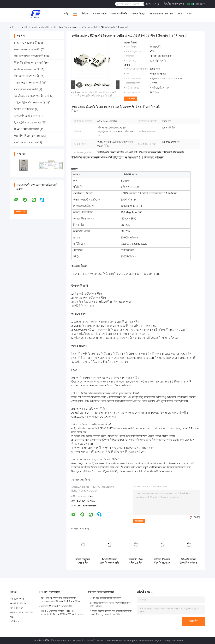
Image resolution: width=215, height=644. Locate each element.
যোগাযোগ (131, 99)
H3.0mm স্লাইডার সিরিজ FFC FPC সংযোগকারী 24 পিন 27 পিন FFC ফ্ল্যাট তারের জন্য (62, 613)
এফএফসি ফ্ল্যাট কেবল (26, 116)
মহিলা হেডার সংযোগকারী (28, 83)
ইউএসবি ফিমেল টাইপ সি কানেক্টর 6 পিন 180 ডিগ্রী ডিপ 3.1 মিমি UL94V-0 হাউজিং (188, 561)
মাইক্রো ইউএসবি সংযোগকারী (30, 103)
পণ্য (75, 14)
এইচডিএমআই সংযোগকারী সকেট (32, 96)
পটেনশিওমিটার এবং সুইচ (27, 136)
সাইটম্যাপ (15, 621)
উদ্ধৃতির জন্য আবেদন (174, 4)
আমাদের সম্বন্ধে (100, 14)
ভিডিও (85, 14)
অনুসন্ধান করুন (151, 4)
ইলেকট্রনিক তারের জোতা (28, 123)
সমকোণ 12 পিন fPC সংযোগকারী (56, 606)
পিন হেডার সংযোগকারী (27, 76)
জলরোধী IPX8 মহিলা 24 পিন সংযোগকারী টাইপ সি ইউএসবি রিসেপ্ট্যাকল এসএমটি (136, 561)
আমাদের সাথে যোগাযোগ (161, 14)
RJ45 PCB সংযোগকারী (27, 129)
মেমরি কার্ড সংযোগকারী (27, 69)
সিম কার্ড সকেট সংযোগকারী (29, 56)
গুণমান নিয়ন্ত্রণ (138, 14)
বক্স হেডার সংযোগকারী (26, 89)
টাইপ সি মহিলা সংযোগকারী (36, 27)
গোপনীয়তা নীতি (42, 641)
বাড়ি (66, 14)
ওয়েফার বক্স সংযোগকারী (27, 49)
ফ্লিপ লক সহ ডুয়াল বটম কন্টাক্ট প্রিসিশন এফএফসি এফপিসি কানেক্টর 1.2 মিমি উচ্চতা (61, 600)
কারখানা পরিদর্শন (119, 14)
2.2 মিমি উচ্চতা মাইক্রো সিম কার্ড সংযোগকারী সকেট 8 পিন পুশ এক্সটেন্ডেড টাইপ (111, 613)
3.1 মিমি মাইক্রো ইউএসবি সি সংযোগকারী (154, 472)
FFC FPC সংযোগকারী (26, 43)
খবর (180, 14)
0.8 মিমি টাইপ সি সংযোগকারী (120, 472)
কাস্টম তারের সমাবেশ (25, 143)
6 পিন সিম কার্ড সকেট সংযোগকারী (105, 598)
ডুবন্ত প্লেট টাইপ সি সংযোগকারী (91, 472)
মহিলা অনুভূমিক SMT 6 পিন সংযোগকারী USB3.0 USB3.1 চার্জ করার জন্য (83, 561)
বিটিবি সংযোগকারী (24, 109)
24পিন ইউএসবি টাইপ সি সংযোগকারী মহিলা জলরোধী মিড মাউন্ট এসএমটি (109, 561)
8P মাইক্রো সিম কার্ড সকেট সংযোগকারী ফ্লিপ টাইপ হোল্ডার (110, 605)
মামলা (189, 14)
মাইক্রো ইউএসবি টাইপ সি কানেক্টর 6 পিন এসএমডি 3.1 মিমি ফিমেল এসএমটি (162, 561)
